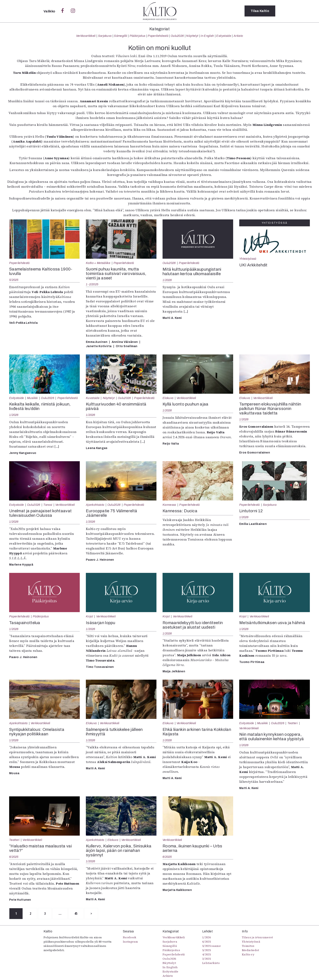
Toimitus (248, 946)
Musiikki (32, 398)
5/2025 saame (211, 946)
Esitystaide (224, 36)
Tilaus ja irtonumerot (257, 937)
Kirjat (89, 616)
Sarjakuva (105, 36)
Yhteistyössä (248, 259)
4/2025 (206, 954)
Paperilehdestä (158, 36)
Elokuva (168, 398)
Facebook (130, 937)
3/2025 (206, 959)
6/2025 (14, 857)
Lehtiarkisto (211, 963)
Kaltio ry (248, 954)
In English (207, 36)
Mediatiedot (251, 950)
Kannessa (169, 505)
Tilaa (260, 11)
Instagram (130, 942)
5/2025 (14, 280)
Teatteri (293, 723)
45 (78, 914)
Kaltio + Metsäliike (98, 263)
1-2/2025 (92, 284)
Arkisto (238, 36)
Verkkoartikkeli (86, 36)
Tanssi (48, 505)
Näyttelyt (192, 36)
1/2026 (167, 280)
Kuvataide (93, 398)
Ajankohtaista (95, 505)
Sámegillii (120, 36)
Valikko (50, 11)
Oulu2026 (177, 36)
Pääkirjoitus (138, 36)
